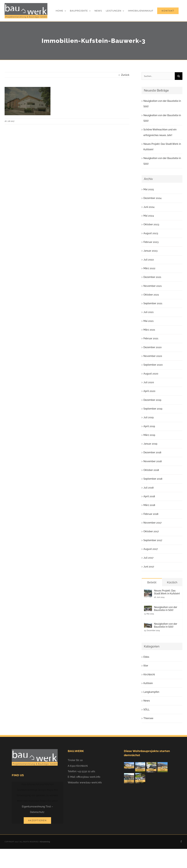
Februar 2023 (151, 242)
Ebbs (146, 657)
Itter (146, 666)
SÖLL (146, 710)
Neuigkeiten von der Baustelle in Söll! (166, 609)
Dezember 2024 (152, 198)
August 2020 (151, 374)
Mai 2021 (148, 321)
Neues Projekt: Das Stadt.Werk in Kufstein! (167, 592)
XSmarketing (45, 842)
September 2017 (153, 540)
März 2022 (149, 268)
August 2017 (151, 549)
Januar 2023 (150, 251)
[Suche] (179, 76)
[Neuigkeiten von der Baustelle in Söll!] (148, 608)
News (147, 701)
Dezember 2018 (152, 452)
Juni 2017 (149, 567)
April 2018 (149, 496)
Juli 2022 (149, 260)
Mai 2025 (149, 189)
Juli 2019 (148, 417)
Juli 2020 (149, 382)
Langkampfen (151, 692)
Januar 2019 (150, 444)
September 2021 (153, 303)
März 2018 (149, 505)
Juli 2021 (148, 312)
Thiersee (148, 718)
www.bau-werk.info (91, 783)
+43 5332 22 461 (86, 771)
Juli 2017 (148, 558)
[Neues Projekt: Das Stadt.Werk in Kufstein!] (148, 592)
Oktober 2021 (151, 295)
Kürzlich (172, 582)
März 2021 (149, 330)
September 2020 (153, 365)
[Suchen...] (158, 76)
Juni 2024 (149, 207)
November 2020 (153, 356)
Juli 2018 (149, 488)
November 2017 (153, 523)
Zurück (125, 75)
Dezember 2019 (152, 400)
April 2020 (149, 391)
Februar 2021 (151, 338)
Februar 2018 (151, 514)
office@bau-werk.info (88, 777)
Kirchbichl (149, 674)
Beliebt (152, 582)
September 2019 (153, 409)
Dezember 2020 (153, 347)
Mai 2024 (149, 216)
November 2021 (153, 286)
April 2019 (149, 426)
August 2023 (151, 233)
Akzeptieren (37, 820)
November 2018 (153, 461)
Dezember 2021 (152, 277)
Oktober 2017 (151, 531)
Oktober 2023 (151, 224)
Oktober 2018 (151, 470)
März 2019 (149, 435)
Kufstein (148, 683)
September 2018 (153, 479)
